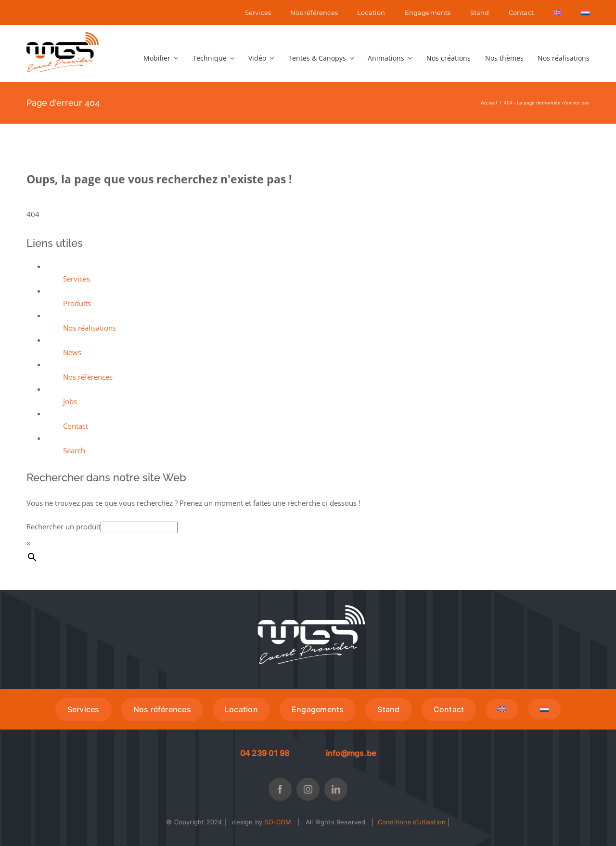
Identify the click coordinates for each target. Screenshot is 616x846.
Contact (76, 426)
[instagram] (308, 789)
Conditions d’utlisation (412, 822)
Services (77, 279)
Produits (77, 303)
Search (74, 450)
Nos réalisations (90, 328)
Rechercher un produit (64, 526)
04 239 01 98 (265, 753)
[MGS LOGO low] (63, 36)
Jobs (70, 401)
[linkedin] (336, 789)
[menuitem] (557, 13)
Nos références (88, 377)
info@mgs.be (351, 753)
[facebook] (280, 789)
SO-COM (278, 822)
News (72, 352)
